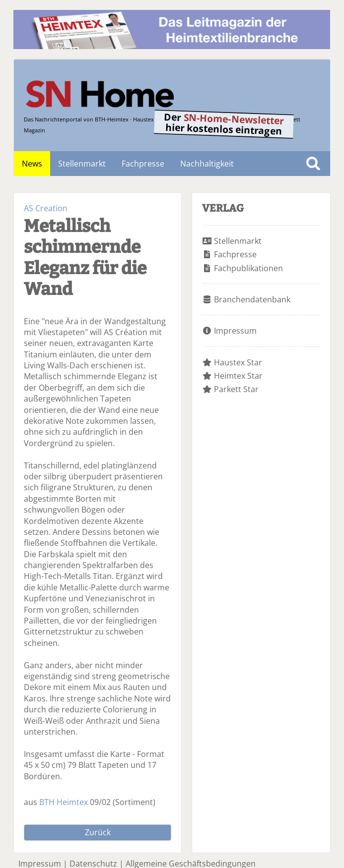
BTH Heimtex (64, 802)
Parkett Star (236, 389)
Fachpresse (143, 164)
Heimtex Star (238, 376)
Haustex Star (238, 362)
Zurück (98, 832)
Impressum (235, 331)
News (32, 164)
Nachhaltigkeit (207, 164)
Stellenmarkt (82, 164)
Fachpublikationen (248, 268)
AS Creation (46, 208)
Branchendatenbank (252, 299)
